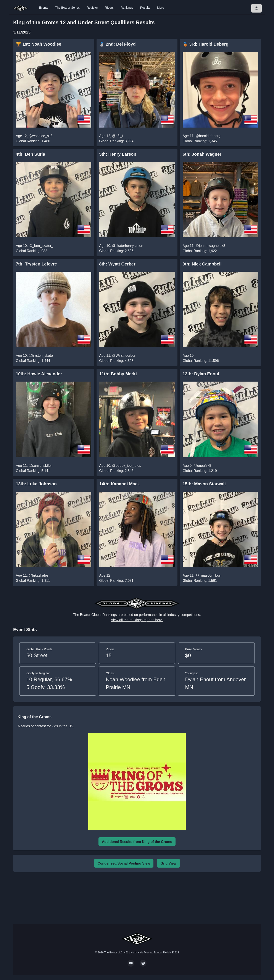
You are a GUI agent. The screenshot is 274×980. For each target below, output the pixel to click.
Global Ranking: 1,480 (33, 141)
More (161, 8)
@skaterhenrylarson (128, 246)
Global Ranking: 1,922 (200, 251)
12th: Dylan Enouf (201, 374)
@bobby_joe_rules (127, 466)
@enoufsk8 (202, 466)
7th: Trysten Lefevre (36, 264)
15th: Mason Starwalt (204, 484)
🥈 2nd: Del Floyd (117, 44)
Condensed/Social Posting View (124, 863)
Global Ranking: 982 (31, 251)
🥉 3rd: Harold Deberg (206, 44)
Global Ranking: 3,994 (116, 141)
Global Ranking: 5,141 (33, 471)
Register (92, 8)
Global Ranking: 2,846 (116, 471)
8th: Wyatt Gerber (117, 264)
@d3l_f (118, 136)
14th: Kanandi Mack (119, 484)
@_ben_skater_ (41, 246)
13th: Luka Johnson (36, 484)
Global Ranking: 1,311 (33, 581)
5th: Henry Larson (118, 154)
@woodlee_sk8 (41, 136)
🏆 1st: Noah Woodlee (39, 44)
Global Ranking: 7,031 (116, 581)
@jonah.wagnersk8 (210, 246)
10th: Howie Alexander (39, 374)
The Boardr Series (68, 8)
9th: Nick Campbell (202, 264)
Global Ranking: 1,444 (33, 361)
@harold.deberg (208, 136)
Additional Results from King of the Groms (137, 842)
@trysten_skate (41, 356)
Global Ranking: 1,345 (200, 141)
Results (145, 8)
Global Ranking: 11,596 (201, 361)
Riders (109, 8)
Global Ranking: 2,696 (116, 251)
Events (44, 8)
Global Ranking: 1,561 (200, 581)
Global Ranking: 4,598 (116, 361)
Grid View (168, 863)
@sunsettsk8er (40, 466)
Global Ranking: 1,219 (200, 471)
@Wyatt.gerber (124, 356)
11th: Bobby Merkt (118, 374)
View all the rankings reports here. (137, 620)
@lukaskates (39, 575)
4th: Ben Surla (31, 154)
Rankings (127, 8)
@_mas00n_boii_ (209, 575)
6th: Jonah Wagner (202, 154)
